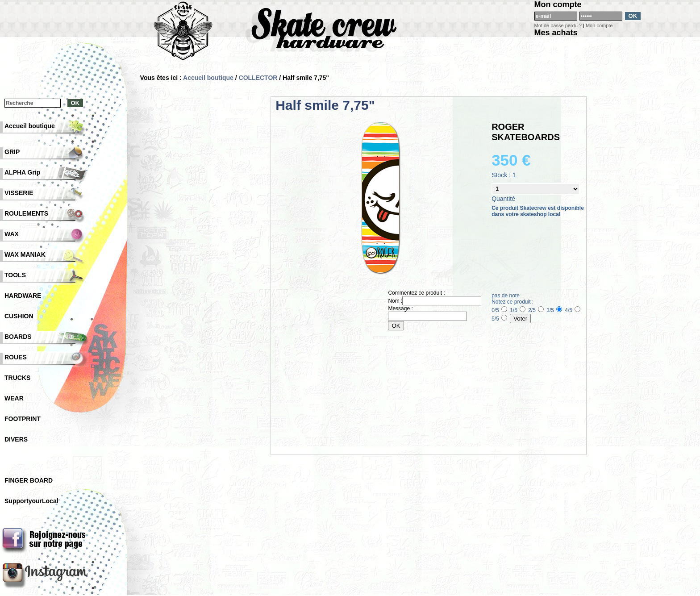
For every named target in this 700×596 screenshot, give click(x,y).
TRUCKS (17, 378)
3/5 (554, 310)
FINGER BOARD (29, 480)
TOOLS (15, 275)
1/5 (518, 310)
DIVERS (16, 439)
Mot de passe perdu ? (558, 25)
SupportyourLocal (31, 501)
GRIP (12, 152)
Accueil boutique (208, 78)
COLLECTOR (258, 78)
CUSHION (19, 316)
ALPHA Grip (22, 172)
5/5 (499, 319)
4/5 (573, 310)
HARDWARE (23, 296)
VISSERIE (19, 193)
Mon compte (599, 25)
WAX (12, 234)
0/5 (499, 310)
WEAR (14, 398)
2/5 (536, 310)
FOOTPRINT (23, 419)
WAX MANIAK (25, 254)
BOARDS (18, 337)
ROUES (16, 357)
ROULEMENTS (26, 213)
